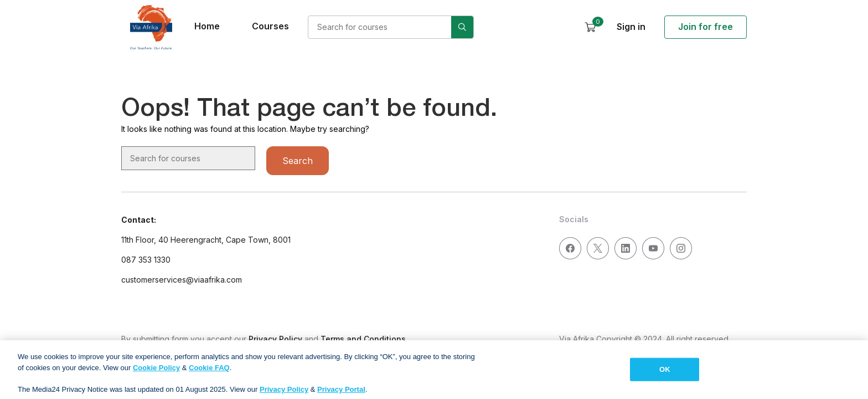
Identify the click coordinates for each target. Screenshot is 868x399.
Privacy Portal (341, 394)
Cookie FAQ (209, 372)
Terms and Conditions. (364, 339)
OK (665, 374)
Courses (270, 26)
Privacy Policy (275, 339)
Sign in (631, 27)
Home (207, 26)
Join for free (706, 27)
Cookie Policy (156, 372)
